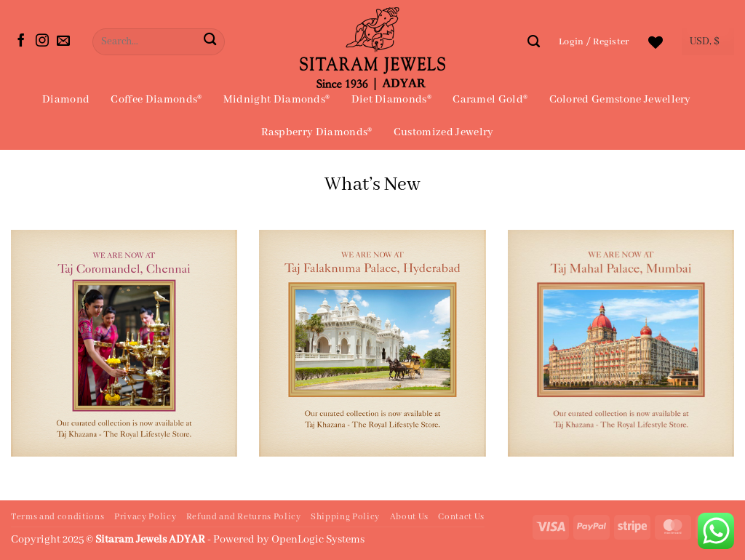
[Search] (534, 41)
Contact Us (461, 517)
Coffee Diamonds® (156, 100)
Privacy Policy (145, 517)
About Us (409, 517)
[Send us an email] (63, 41)
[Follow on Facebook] (21, 41)
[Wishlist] (656, 42)
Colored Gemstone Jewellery (620, 100)
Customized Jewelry (444, 132)
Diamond (66, 100)
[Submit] (210, 42)
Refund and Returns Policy (244, 517)
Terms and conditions (57, 517)
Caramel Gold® (490, 100)
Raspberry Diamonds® (317, 132)
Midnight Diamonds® (277, 100)
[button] (594, 42)
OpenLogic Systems (318, 540)
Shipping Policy (345, 517)
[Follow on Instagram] (42, 41)
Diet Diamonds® (391, 100)
